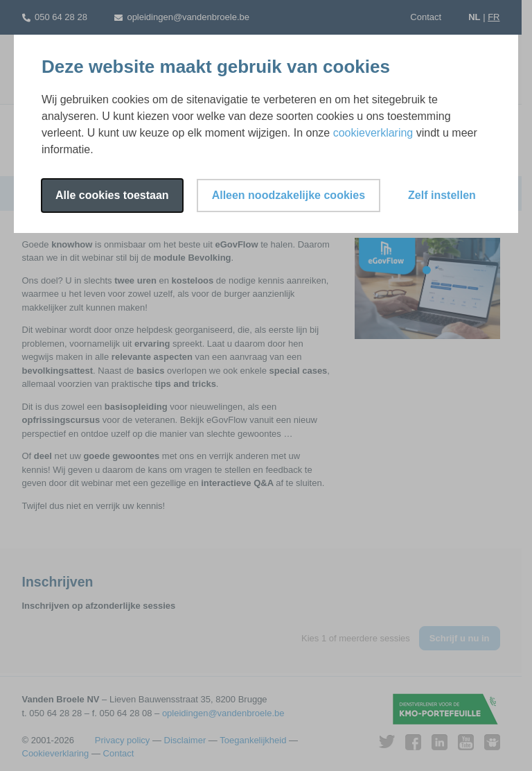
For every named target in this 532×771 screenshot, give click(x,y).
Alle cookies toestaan (112, 195)
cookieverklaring (373, 133)
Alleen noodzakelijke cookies (289, 195)
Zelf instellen (442, 195)
